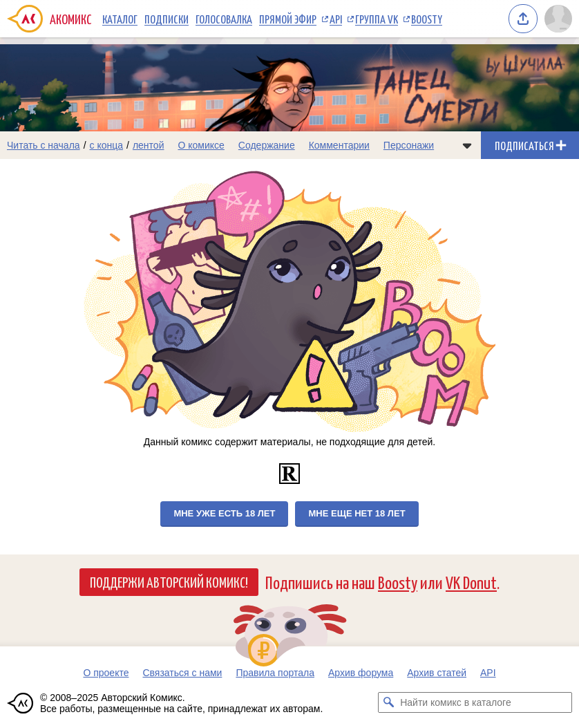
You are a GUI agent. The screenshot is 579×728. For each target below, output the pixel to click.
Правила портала (275, 673)
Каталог (120, 19)
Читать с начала (44, 145)
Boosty (427, 19)
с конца (107, 145)
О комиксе (201, 145)
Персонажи (409, 145)
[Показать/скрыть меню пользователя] (558, 19)
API (336, 19)
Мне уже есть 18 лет (224, 513)
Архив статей (437, 673)
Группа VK (377, 19)
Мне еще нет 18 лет (357, 513)
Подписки (167, 19)
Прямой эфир (288, 19)
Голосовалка (224, 19)
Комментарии (339, 145)
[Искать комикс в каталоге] (388, 702)
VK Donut (471, 582)
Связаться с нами (182, 673)
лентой (149, 145)
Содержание (267, 145)
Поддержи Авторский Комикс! (169, 581)
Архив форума (361, 673)
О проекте (106, 673)
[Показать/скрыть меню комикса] (467, 145)
